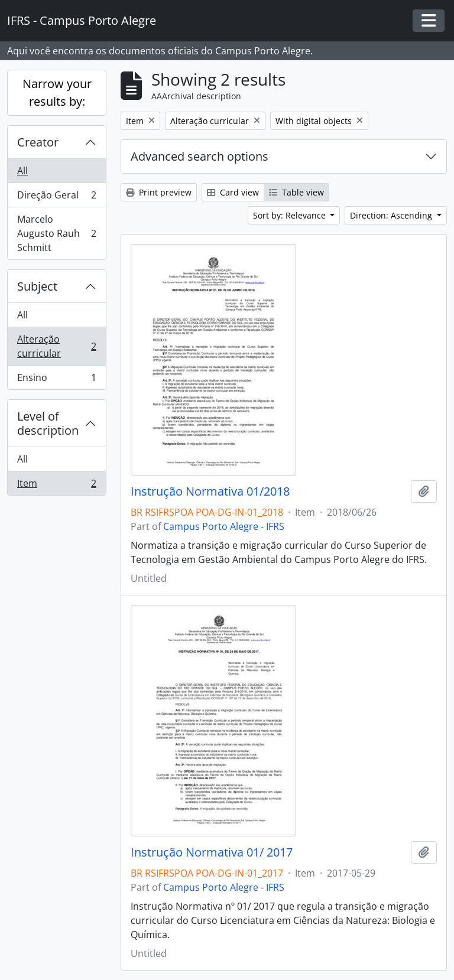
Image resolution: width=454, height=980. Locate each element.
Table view (296, 192)
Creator (38, 142)
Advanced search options (200, 156)
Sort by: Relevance (291, 215)
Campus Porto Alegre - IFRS (224, 526)
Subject (37, 286)
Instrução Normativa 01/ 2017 (212, 852)
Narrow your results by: (57, 92)
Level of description (48, 423)
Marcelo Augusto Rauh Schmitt (56, 233)
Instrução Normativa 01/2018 (210, 491)
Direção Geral (56, 198)
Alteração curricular (56, 346)
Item (56, 486)
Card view (233, 192)
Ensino (56, 380)
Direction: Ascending (392, 215)
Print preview (159, 192)
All (22, 171)
